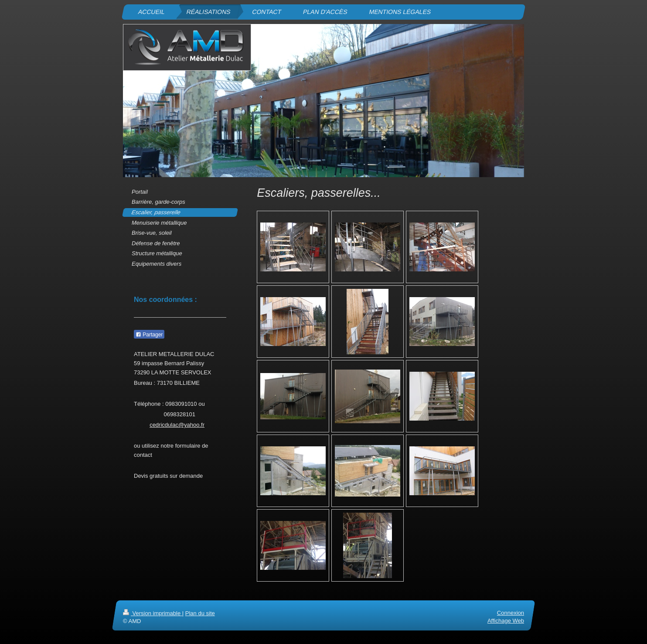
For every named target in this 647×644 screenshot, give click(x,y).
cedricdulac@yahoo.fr (177, 425)
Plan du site (200, 613)
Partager (149, 335)
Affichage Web (506, 621)
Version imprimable (153, 613)
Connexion (511, 613)
